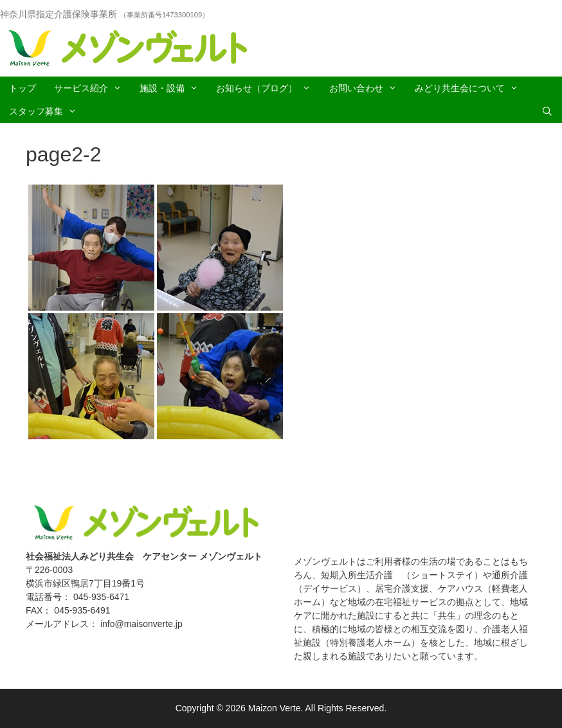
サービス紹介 (92, 88)
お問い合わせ (367, 88)
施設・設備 (173, 88)
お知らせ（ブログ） (268, 88)
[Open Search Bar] (547, 111)
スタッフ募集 (47, 111)
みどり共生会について (471, 88)
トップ (23, 88)
